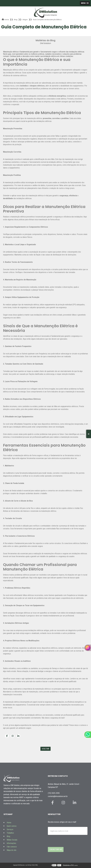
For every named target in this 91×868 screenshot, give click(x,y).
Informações (11, 843)
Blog (8, 836)
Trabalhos (10, 833)
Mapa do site (12, 850)
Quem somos (12, 826)
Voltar (45, 749)
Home (9, 823)
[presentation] (62, 839)
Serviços (10, 829)
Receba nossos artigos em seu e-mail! (62, 822)
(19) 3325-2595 (54, 793)
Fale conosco (12, 847)
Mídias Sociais (12, 840)
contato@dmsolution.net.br (58, 796)
